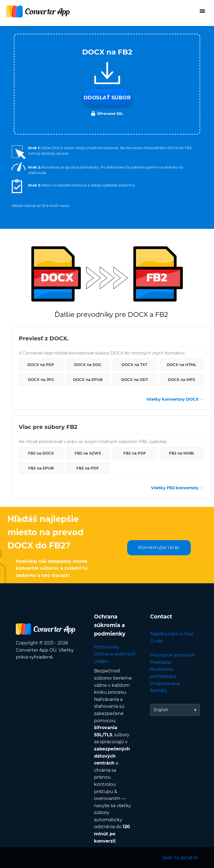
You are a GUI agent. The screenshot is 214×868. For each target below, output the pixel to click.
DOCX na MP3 (181, 380)
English (161, 710)
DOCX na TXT (135, 365)
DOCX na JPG (41, 380)
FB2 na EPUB (41, 468)
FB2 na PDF (135, 453)
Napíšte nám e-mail (172, 634)
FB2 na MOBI (181, 453)
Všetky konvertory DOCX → (175, 399)
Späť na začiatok (180, 858)
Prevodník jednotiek (173, 655)
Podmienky (107, 647)
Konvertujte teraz (159, 547)
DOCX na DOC (88, 365)
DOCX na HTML (182, 365)
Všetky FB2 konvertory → (177, 488)
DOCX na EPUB (88, 380)
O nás (156, 641)
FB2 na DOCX (41, 453)
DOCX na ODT (135, 380)
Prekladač (161, 662)
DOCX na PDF (41, 365)
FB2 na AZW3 (88, 453)
